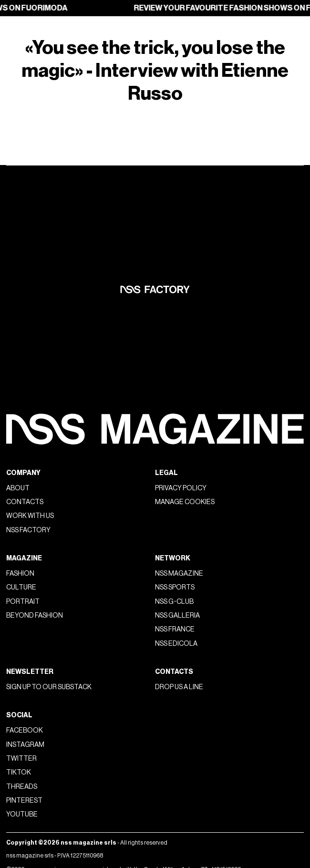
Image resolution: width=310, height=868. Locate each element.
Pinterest (24, 801)
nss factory (28, 530)
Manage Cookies (185, 502)
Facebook (25, 730)
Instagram (25, 745)
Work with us (30, 516)
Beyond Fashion (35, 615)
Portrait (23, 602)
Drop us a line (179, 687)
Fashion (20, 573)
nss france (175, 629)
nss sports (175, 587)
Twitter (21, 759)
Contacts (25, 502)
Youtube (22, 814)
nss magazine (179, 573)
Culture (21, 587)
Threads (22, 787)
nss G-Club (174, 602)
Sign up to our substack (49, 687)
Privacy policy (181, 488)
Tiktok (19, 772)
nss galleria (177, 615)
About (18, 488)
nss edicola (176, 644)
